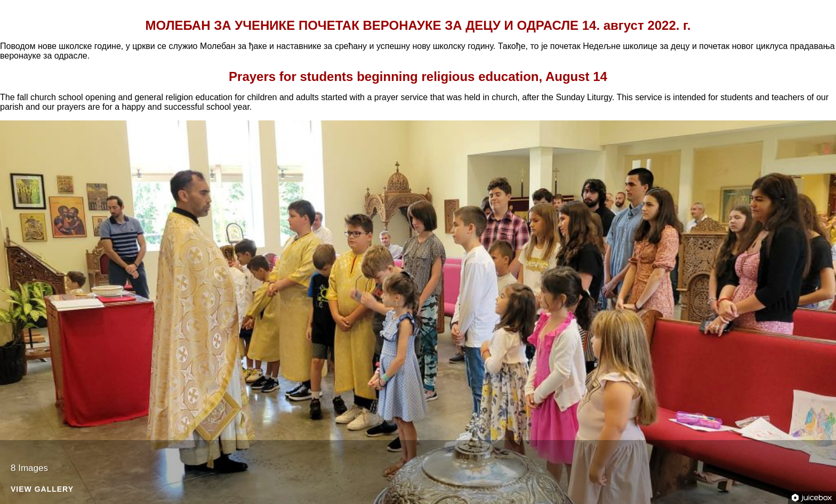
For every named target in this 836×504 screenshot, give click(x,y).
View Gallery (42, 489)
